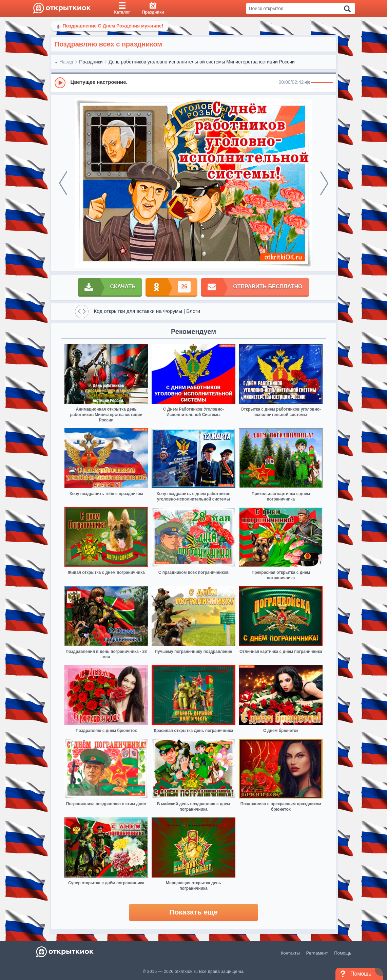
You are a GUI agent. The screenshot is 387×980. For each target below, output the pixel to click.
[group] (194, 82)
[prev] (63, 183)
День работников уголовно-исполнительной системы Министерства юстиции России (202, 62)
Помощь (343, 953)
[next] (324, 183)
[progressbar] (322, 83)
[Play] (60, 83)
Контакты (290, 953)
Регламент (317, 953)
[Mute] (307, 83)
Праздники (91, 62)
